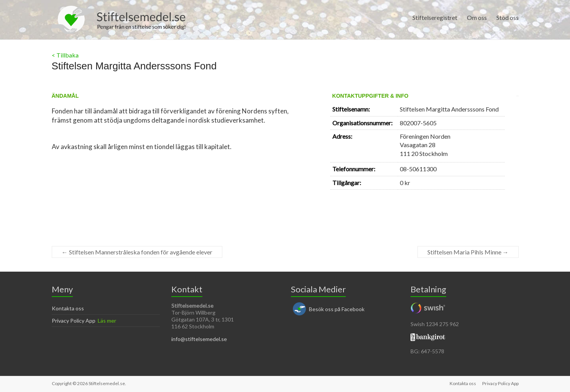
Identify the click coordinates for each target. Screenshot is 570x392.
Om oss (477, 17)
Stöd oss (508, 17)
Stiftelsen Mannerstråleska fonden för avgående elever (137, 252)
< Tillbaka (65, 55)
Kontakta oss (68, 308)
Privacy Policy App (74, 321)
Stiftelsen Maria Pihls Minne (468, 252)
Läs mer (107, 321)
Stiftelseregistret (435, 17)
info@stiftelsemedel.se (199, 339)
